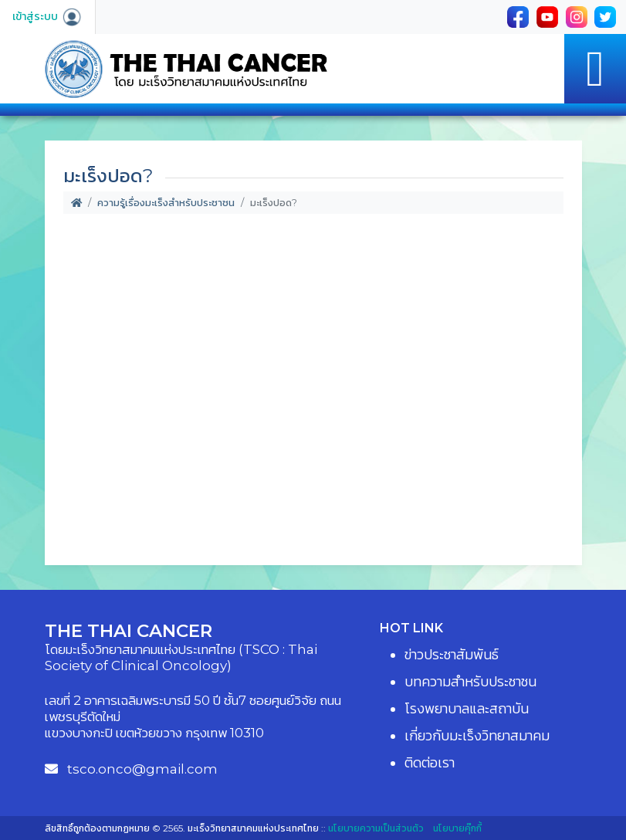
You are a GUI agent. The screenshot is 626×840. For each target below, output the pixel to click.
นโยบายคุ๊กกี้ (457, 828)
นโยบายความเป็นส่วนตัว (376, 828)
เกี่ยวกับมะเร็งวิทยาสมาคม (477, 736)
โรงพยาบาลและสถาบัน (467, 709)
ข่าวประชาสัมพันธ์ (452, 655)
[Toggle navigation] (595, 69)
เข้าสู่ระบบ (47, 16)
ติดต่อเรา (430, 763)
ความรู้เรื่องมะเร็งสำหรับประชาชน (166, 203)
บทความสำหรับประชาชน (470, 682)
